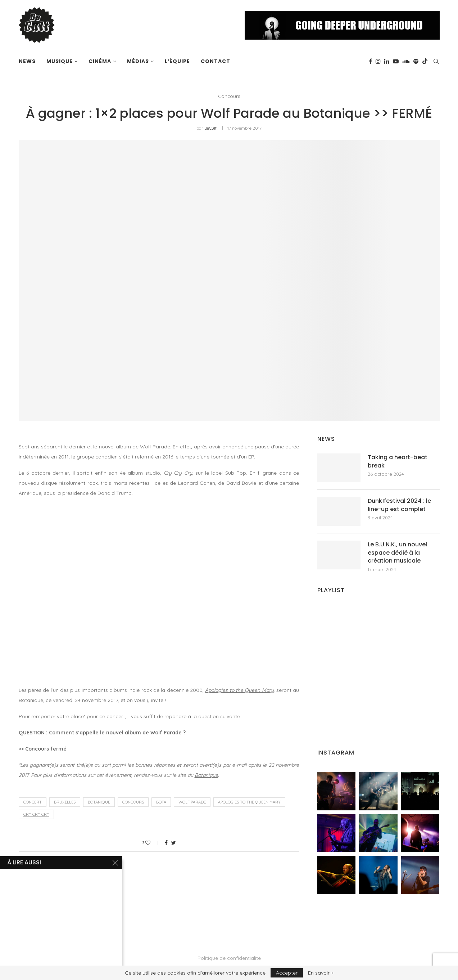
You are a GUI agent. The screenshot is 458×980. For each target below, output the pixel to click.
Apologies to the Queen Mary (239, 690)
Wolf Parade (192, 802)
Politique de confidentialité (229, 958)
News (27, 61)
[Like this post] (153, 843)
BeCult (210, 128)
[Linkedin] (387, 61)
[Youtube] (396, 61)
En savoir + (321, 973)
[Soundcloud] (406, 61)
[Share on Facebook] (166, 843)
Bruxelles (65, 802)
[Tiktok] (425, 61)
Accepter (287, 973)
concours (133, 802)
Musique (60, 61)
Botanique (206, 775)
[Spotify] (416, 61)
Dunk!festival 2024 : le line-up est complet (399, 505)
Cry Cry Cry (36, 814)
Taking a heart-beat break (398, 461)
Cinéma (100, 61)
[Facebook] (370, 61)
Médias (138, 61)
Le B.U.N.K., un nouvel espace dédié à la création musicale (397, 553)
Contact (216, 61)
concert (33, 802)
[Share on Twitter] (174, 843)
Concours (229, 96)
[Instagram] (378, 61)
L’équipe (177, 61)
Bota (161, 802)
